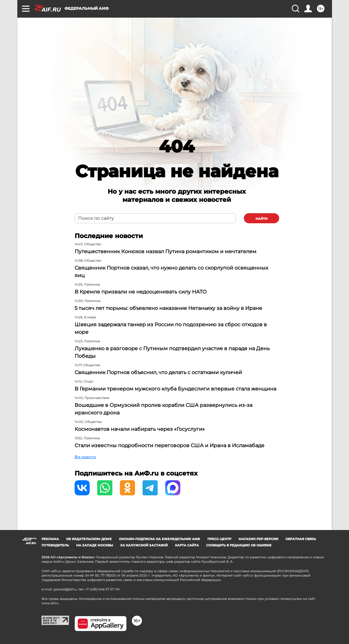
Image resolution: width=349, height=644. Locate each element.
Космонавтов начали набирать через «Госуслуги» (140, 429)
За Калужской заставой (144, 545)
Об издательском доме (89, 539)
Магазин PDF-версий (258, 539)
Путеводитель (55, 545)
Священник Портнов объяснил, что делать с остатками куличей (158, 372)
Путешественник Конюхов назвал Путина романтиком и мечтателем (166, 251)
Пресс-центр (219, 539)
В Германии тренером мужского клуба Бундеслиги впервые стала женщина (175, 389)
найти (262, 219)
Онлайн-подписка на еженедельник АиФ (160, 539)
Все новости (85, 457)
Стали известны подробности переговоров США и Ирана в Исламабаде (169, 445)
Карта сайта (187, 545)
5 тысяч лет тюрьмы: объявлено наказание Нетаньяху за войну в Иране (168, 308)
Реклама (50, 539)
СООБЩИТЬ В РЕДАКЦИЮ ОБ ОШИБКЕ (239, 545)
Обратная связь (301, 539)
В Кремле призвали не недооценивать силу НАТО (141, 292)
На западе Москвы (95, 545)
